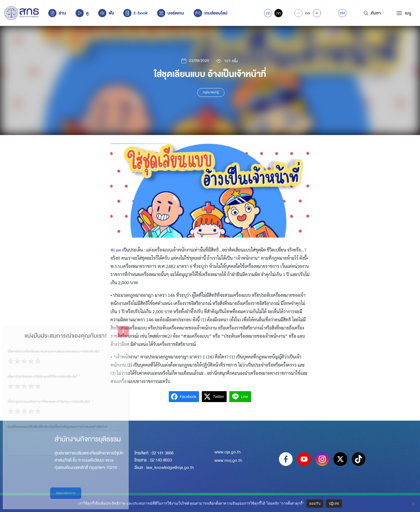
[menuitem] (342, 13)
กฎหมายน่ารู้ (211, 92)
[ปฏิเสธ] (413, 504)
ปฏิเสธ (334, 503)
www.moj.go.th (228, 460)
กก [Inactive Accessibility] (278, 13)
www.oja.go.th (227, 452)
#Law (116, 250)
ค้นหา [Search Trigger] (372, 13)
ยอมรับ (315, 503)
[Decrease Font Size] (298, 13)
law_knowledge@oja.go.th (170, 468)
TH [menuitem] (342, 13)
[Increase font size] (317, 13)
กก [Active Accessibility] (268, 13)
